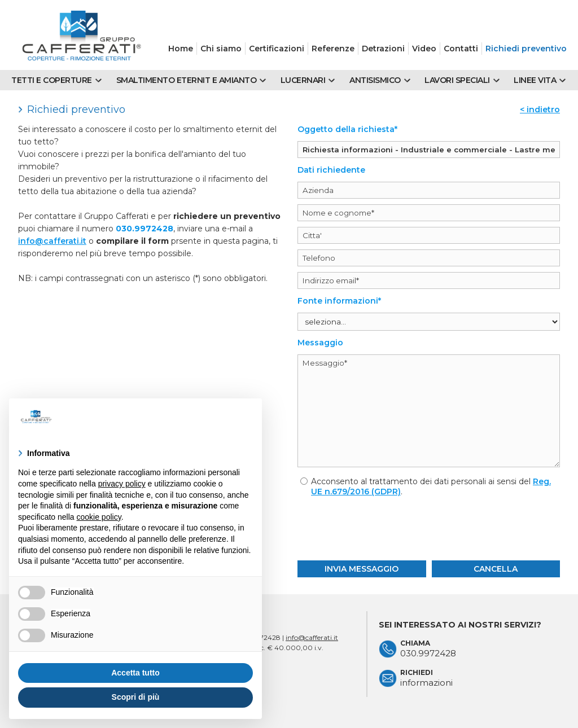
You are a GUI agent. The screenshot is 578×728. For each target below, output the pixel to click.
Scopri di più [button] (136, 697)
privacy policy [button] (122, 484)
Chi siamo (221, 49)
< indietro (540, 109)
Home (181, 49)
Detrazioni (383, 49)
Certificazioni (277, 49)
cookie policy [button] (99, 517)
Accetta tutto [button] (135, 673)
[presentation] (429, 527)
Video (424, 49)
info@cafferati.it (52, 241)
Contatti (461, 49)
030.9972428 (144, 229)
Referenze (333, 49)
